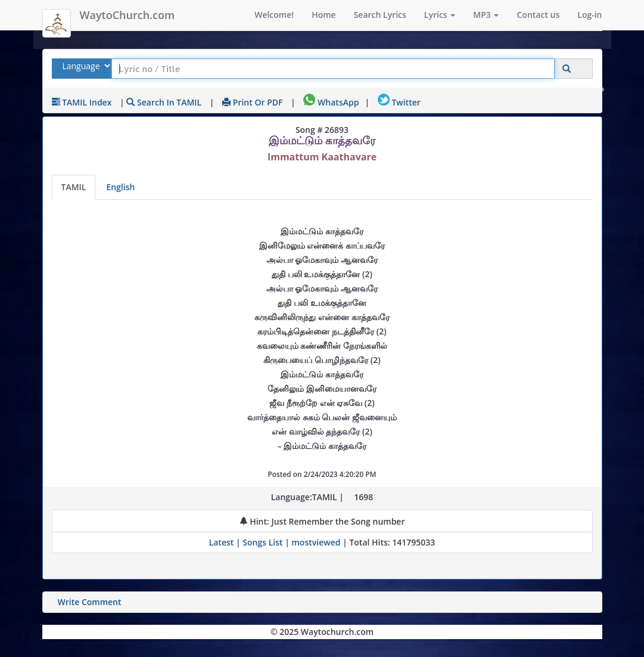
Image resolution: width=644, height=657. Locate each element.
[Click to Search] (567, 69)
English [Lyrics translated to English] (120, 187)
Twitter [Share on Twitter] (399, 102)
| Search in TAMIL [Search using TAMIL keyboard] (161, 102)
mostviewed (316, 542)
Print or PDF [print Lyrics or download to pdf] (252, 102)
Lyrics (440, 15)
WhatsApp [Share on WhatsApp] (331, 102)
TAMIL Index (82, 102)
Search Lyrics (380, 15)
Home (324, 15)
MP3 (486, 15)
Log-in (589, 15)
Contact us (538, 15)
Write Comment (90, 602)
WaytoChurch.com (127, 15)
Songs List (262, 542)
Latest (223, 542)
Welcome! (274, 15)
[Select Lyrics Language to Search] (85, 66)
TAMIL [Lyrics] (74, 187)
